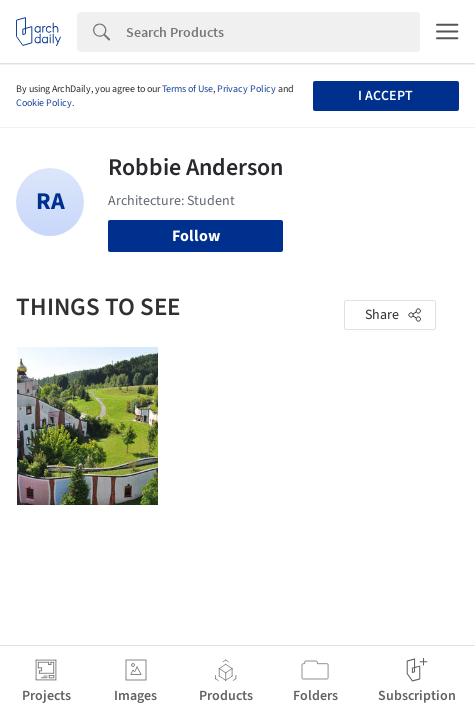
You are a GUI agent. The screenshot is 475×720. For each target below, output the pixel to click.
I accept (385, 96)
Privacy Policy (246, 89)
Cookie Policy (44, 103)
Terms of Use (187, 89)
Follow (196, 236)
